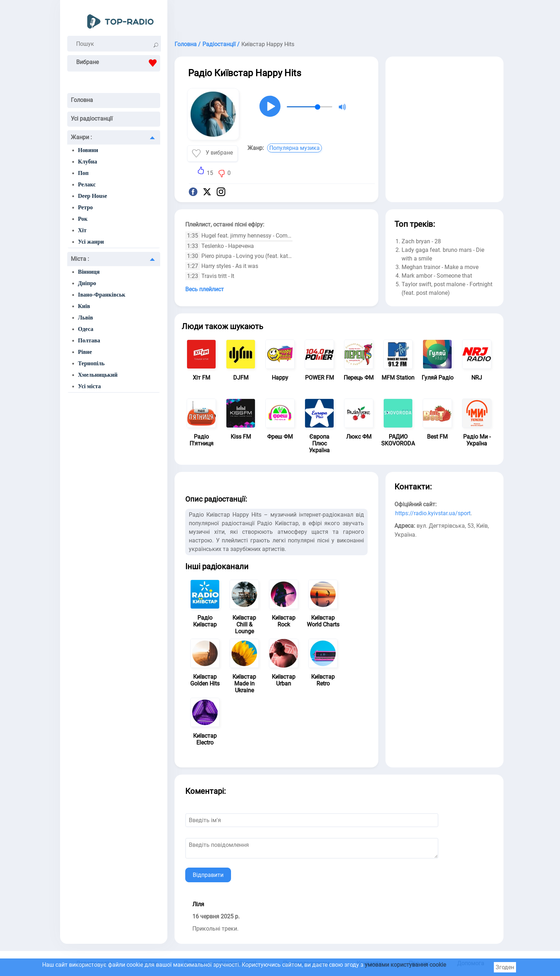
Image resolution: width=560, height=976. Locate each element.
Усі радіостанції (92, 119)
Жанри (81, 137)
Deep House (92, 196)
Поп (83, 173)
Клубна (88, 162)
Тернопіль (91, 363)
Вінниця (89, 272)
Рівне (85, 352)
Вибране (118, 63)
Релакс (87, 184)
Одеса (86, 329)
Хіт (82, 230)
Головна (82, 100)
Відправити (208, 875)
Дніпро (87, 283)
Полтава (89, 340)
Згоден (505, 967)
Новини (88, 150)
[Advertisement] (339, 18)
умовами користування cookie (405, 965)
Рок (83, 219)
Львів (85, 318)
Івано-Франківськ (102, 295)
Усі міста (89, 386)
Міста (80, 259)
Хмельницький (98, 375)
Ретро (85, 207)
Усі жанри (91, 242)
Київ (84, 306)
